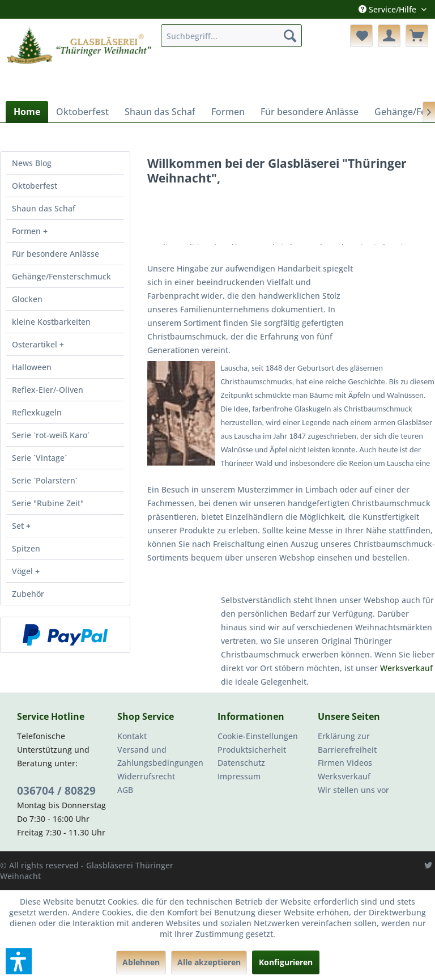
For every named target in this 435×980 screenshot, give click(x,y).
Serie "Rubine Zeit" (48, 503)
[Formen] (228, 112)
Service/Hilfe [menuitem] (389, 9)
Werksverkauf (406, 668)
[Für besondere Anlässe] (310, 112)
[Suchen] (290, 36)
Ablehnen (141, 962)
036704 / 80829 (56, 791)
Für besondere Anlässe (56, 254)
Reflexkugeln (37, 412)
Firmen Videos (345, 763)
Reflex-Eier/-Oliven (48, 390)
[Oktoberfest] (82, 112)
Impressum (239, 776)
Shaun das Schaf (44, 208)
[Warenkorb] (417, 36)
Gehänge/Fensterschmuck (61, 276)
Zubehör (28, 594)
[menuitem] (232, 36)
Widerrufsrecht (146, 776)
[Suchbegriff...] (232, 36)
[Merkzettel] (361, 36)
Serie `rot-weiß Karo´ (51, 435)
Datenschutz (241, 763)
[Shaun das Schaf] (160, 112)
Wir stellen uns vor (353, 790)
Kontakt (132, 736)
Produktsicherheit (252, 750)
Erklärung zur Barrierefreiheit (347, 743)
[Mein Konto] (389, 36)
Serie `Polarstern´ (45, 480)
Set (19, 526)
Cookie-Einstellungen (258, 736)
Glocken (27, 299)
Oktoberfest (35, 186)
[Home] (27, 112)
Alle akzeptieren (209, 962)
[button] (19, 961)
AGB (125, 790)
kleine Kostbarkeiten (51, 322)
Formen (27, 231)
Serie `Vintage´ (39, 458)
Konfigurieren (286, 962)
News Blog (32, 163)
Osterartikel (36, 344)
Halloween (32, 367)
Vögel (24, 571)
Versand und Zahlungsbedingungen (160, 756)
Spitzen (26, 548)
